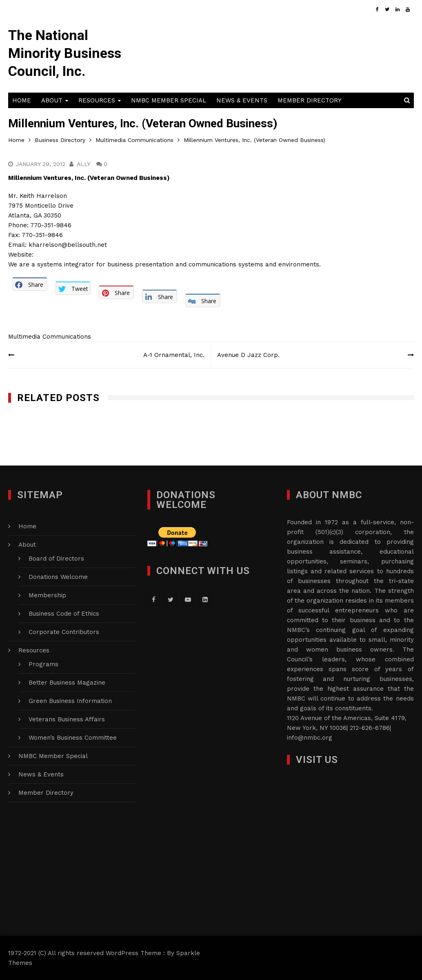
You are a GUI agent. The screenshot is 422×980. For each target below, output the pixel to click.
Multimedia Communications (50, 337)
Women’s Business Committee (73, 738)
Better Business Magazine (67, 683)
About (52, 100)
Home (22, 100)
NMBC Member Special (169, 100)
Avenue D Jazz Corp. (248, 355)
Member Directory (310, 100)
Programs (43, 664)
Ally (83, 164)
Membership (47, 595)
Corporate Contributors (64, 632)
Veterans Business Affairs (67, 719)
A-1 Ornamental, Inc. (174, 355)
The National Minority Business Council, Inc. (65, 53)
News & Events (242, 100)
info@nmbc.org (310, 738)
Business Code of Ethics (64, 614)
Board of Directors (56, 559)
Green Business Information (70, 701)
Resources (97, 100)
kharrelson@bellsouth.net (68, 245)
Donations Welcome (58, 577)
